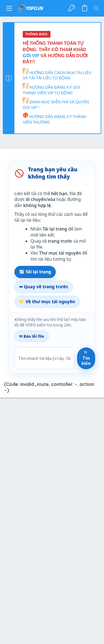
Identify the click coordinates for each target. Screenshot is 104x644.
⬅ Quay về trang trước (44, 287)
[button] (9, 8)
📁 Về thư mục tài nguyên (47, 302)
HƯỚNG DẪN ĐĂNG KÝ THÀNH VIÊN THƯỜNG (54, 118)
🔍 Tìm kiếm (86, 358)
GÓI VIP (32, 56)
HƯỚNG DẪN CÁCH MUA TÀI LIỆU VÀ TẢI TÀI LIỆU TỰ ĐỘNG (57, 74)
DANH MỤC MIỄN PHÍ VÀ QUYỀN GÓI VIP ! (56, 104)
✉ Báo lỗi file (32, 336)
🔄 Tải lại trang (35, 272)
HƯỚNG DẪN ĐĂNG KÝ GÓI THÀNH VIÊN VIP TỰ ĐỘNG (51, 89)
